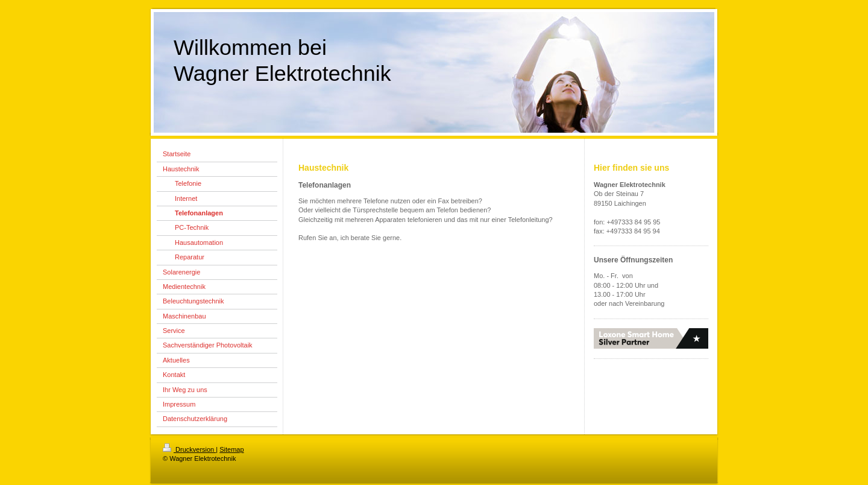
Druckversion (189, 449)
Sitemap (231, 449)
